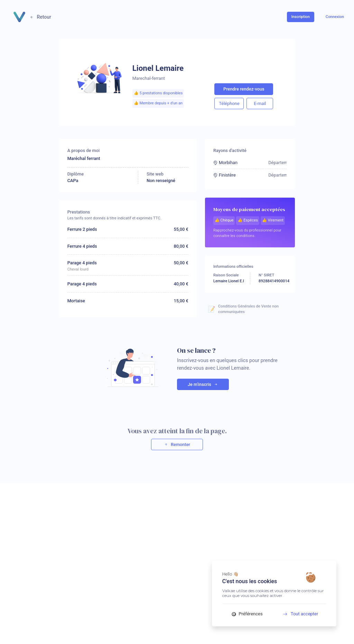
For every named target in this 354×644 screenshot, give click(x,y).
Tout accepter (298, 614)
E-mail (260, 103)
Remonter (177, 444)
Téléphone (229, 103)
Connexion (335, 17)
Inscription (301, 17)
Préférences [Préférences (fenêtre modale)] (247, 614)
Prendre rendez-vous (244, 89)
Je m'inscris (203, 384)
